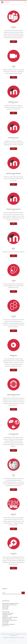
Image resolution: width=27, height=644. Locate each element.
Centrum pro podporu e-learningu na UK (14, 634)
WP (8, 638)
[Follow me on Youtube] (15, 641)
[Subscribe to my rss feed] (10, 641)
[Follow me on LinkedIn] (17, 641)
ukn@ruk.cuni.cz (7, 626)
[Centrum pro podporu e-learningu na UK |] (6, 2)
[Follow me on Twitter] (12, 641)
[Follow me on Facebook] (14, 641)
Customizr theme (21, 638)
